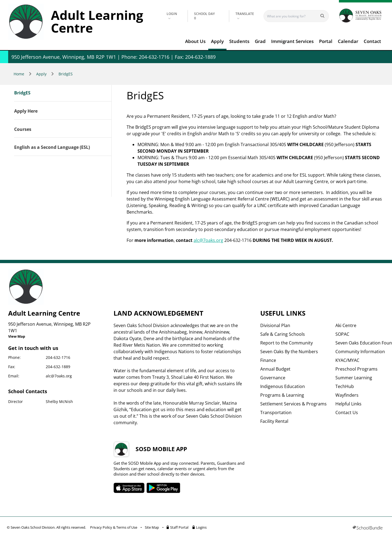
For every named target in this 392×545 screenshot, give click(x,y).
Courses (23, 130)
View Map (17, 336)
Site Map (152, 527)
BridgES (66, 74)
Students (239, 41)
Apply (217, 41)
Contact (372, 41)
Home (19, 74)
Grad (260, 41)
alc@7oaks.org (208, 240)
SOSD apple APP (129, 488)
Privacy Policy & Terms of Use (114, 527)
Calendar (348, 41)
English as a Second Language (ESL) (52, 147)
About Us (195, 41)
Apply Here (26, 111)
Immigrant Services (292, 41)
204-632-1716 (58, 357)
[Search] (293, 16)
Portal (326, 41)
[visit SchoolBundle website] (368, 528)
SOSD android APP (163, 488)
